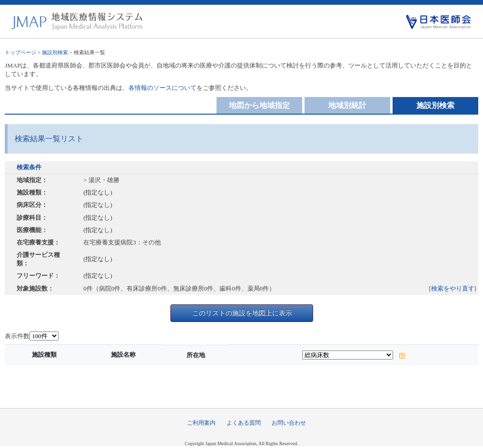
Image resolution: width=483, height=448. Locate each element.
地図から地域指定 (259, 105)
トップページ (20, 52)
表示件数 (17, 336)
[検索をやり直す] (453, 288)
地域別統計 (347, 105)
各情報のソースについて (163, 88)
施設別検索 (55, 52)
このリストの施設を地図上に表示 (242, 313)
